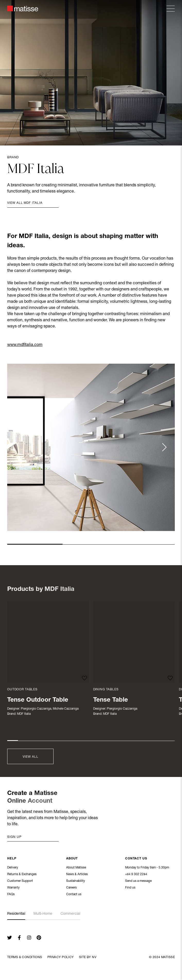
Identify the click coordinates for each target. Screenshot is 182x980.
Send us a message (138, 881)
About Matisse (76, 868)
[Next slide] (164, 447)
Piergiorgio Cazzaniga (36, 709)
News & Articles (77, 875)
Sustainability (76, 881)
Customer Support (20, 881)
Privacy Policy (61, 957)
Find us (130, 888)
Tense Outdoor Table (38, 700)
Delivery (13, 868)
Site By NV (88, 957)
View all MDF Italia (25, 203)
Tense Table (111, 700)
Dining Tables (106, 690)
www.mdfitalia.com (25, 345)
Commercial (70, 914)
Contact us (74, 895)
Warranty (13, 888)
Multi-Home (43, 914)
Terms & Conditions (25, 957)
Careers (71, 888)
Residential (16, 914)
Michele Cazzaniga (66, 709)
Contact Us (136, 859)
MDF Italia (24, 714)
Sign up (14, 837)
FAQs (11, 895)
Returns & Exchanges (22, 875)
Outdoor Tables (22, 690)
